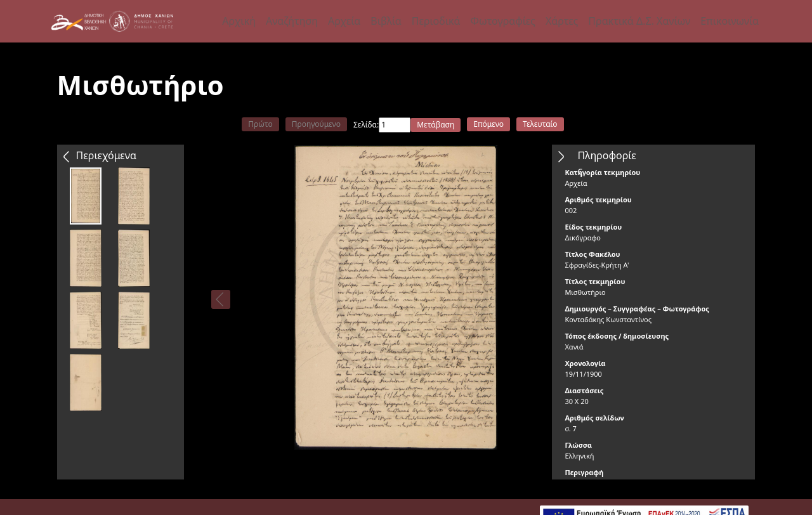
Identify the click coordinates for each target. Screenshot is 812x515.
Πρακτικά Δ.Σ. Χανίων (639, 21)
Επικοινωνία (730, 21)
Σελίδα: (366, 125)
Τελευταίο (540, 124)
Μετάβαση (435, 125)
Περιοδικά (436, 21)
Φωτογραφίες (502, 21)
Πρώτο (260, 124)
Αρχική (239, 21)
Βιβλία (386, 21)
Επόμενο (488, 124)
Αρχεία (344, 21)
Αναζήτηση (292, 21)
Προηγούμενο (316, 124)
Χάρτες (562, 21)
